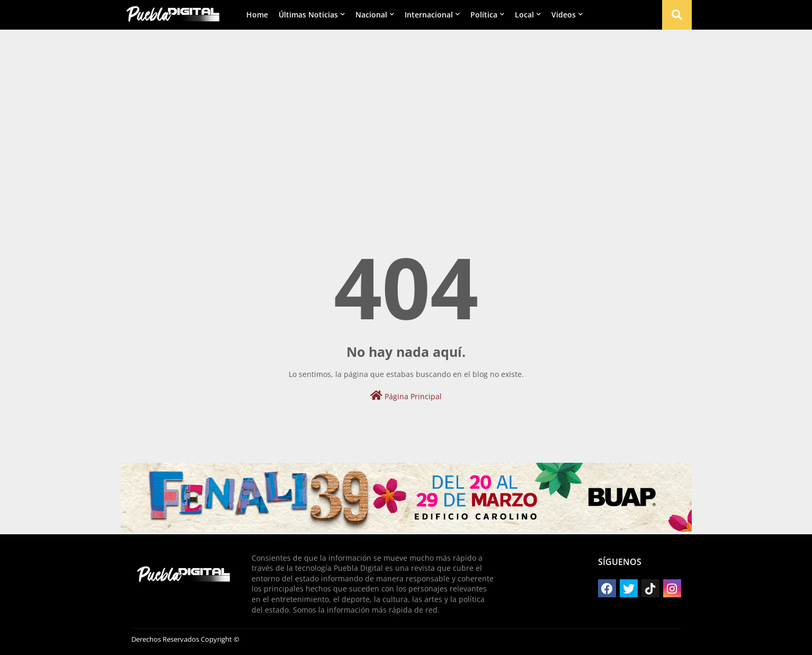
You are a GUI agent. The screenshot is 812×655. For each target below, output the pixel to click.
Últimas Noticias (308, 15)
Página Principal (406, 396)
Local (524, 15)
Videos (564, 15)
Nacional (371, 15)
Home (257, 15)
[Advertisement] (406, 112)
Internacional (429, 15)
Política (484, 15)
